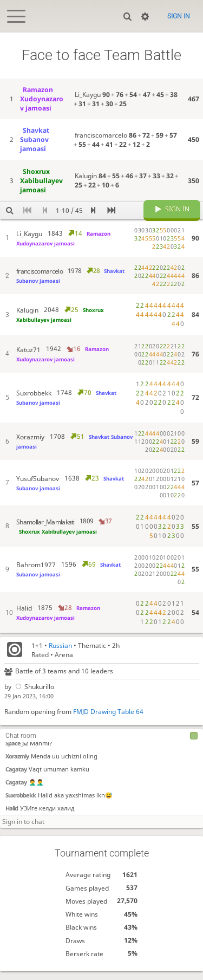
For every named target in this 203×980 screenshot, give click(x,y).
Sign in (179, 16)
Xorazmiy (17, 765)
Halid (12, 817)
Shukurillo (34, 695)
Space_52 (17, 752)
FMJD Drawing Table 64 (108, 720)
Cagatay (16, 778)
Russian (60, 654)
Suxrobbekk (21, 804)
